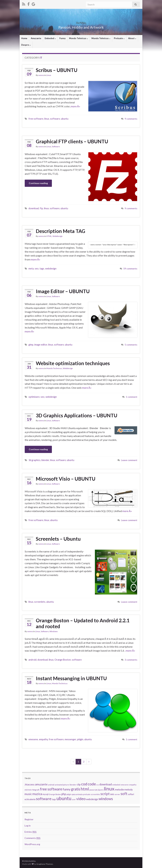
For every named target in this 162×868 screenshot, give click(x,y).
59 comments (130, 269)
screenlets (40, 602)
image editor (41, 345)
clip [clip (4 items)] (79, 784)
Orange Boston (63, 660)
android (32, 660)
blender (45, 460)
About (132, 38)
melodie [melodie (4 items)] (119, 789)
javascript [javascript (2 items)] (93, 790)
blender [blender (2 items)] (73, 785)
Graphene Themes (45, 864)
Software (56, 146)
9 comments (131, 119)
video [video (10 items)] (81, 799)
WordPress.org (32, 844)
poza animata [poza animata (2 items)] (77, 794)
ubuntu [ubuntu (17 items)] (64, 798)
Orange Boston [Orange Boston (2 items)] (55, 794)
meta (31, 269)
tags (42, 269)
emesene (33, 739)
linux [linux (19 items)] (109, 789)
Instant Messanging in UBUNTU (71, 678)
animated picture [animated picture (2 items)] (62, 785)
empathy (43, 739)
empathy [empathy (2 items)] (133, 785)
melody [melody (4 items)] (129, 789)
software (55, 119)
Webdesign (58, 236)
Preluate (119, 38)
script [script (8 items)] (105, 794)
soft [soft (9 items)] (124, 794)
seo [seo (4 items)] (112, 794)
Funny (63, 38)
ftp (41, 208)
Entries (31, 832)
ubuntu (65, 119)
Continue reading (38, 183)
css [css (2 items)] (98, 785)
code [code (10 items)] (92, 784)
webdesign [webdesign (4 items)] (92, 799)
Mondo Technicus (54, 368)
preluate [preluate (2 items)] (87, 794)
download (34, 208)
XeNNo (81, 22)
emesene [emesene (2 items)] (125, 785)
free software (36, 119)
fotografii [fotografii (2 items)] (36, 790)
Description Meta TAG (61, 231)
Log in (28, 826)
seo (37, 269)
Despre (26, 45)
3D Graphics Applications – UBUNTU (77, 415)
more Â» (75, 106)
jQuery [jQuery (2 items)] (101, 790)
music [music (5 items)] (28, 794)
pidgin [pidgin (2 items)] (69, 794)
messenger (70, 739)
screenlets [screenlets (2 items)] (95, 794)
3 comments (131, 660)
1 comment (132, 397)
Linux (49, 75)
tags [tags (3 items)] (54, 799)
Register (29, 819)
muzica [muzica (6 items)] (37, 794)
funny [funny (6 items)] (67, 789)
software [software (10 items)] (44, 799)
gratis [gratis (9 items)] (76, 789)
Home (24, 38)
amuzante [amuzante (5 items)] (41, 784)
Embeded (50, 38)
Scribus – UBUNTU (57, 70)
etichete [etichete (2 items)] (28, 790)
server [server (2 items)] (117, 794)
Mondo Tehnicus (79, 38)
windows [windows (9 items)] (106, 799)
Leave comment (129, 460)
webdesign (51, 269)
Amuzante (36, 38)
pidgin (80, 739)
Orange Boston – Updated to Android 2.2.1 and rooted (83, 623)
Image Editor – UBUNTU (63, 291)
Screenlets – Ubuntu (58, 539)
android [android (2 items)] (51, 785)
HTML (49, 236)
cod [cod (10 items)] (84, 784)
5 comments (131, 345)
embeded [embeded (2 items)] (116, 785)
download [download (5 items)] (106, 784)
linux (47, 119)
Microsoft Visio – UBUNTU (66, 479)
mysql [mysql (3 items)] (45, 794)
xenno (41, 75)
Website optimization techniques (73, 363)
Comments (32, 838)
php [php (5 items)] (64, 794)
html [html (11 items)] (85, 789)
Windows (54, 631)
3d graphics (34, 460)
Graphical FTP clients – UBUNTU (72, 141)
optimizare (34, 397)
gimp (31, 345)
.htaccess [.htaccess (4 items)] (30, 784)
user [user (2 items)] (74, 799)
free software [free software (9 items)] (51, 789)
